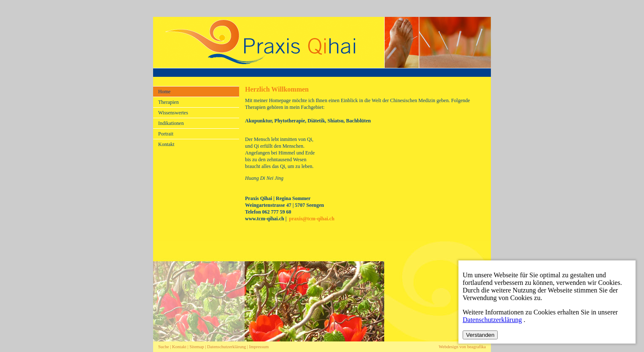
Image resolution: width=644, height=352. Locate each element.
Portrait (166, 134)
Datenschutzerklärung (227, 347)
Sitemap (197, 347)
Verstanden (480, 335)
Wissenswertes (173, 113)
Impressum (259, 347)
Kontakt (166, 144)
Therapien (168, 102)
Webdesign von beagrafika (462, 347)
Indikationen (171, 123)
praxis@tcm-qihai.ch (312, 219)
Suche (164, 347)
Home (164, 92)
